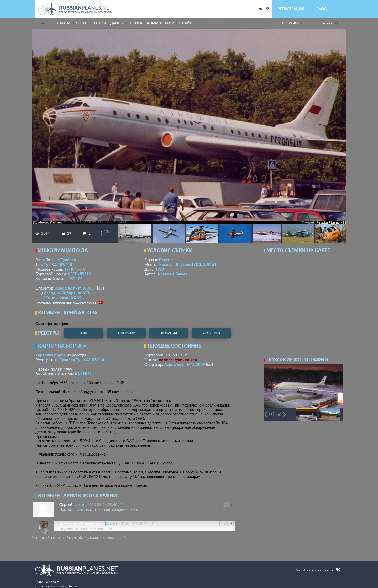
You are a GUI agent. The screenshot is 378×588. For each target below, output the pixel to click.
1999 (160, 269)
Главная (63, 23)
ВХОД (322, 9)
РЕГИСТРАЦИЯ (291, 9)
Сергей (66, 504)
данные (118, 23)
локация (169, 333)
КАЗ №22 (83, 374)
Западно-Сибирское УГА (67, 293)
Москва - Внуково (187, 264)
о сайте (186, 23)
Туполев (68, 260)
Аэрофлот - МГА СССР (76, 288)
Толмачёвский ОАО (64, 297)
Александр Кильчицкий (82, 523)
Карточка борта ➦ (62, 346)
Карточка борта (51, 355)
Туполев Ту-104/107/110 (82, 360)
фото (81, 23)
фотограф (211, 333)
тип (84, 333)
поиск (136, 23)
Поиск (331, 23)
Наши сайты (289, 23)
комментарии (161, 23)
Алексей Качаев (173, 274)
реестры (98, 23)
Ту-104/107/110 (58, 264)
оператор (126, 333)
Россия (166, 260)
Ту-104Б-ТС (75, 269)
